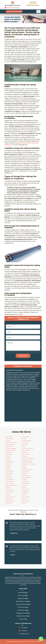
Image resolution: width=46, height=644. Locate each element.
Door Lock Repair (23, 596)
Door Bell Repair (23, 593)
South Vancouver (10, 491)
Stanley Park (25, 491)
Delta (24, 446)
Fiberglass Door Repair (23, 613)
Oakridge (24, 479)
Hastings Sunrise (10, 462)
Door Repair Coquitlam (13, 14)
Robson (24, 487)
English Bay (9, 452)
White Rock (9, 503)
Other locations (10, 481)
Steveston (9, 493)
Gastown (8, 456)
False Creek (9, 454)
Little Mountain (10, 472)
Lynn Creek (25, 472)
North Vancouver (10, 479)
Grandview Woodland (27, 458)
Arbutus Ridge (10, 439)
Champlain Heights (27, 441)
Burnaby (8, 441)
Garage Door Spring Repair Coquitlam (28, 14)
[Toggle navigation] (38, 12)
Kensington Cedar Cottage (29, 464)
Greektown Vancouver (28, 460)
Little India (9, 470)
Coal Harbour (25, 443)
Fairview (24, 452)
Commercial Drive (10, 445)
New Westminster (27, 477)
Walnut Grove (9, 499)
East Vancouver (26, 450)
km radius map (23, 407)
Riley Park (9, 487)
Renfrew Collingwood (11, 485)
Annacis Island (26, 437)
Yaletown (25, 503)
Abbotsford (9, 437)
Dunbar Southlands (11, 450)
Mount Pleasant (26, 476)
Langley (24, 468)
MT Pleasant (9, 477)
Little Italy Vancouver (27, 470)
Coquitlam (25, 445)
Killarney (24, 466)
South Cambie (26, 489)
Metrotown (9, 476)
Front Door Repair (23, 607)
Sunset (8, 495)
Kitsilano (8, 468)
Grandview (9, 458)
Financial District (26, 454)
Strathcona (25, 493)
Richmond (25, 485)
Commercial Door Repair (23, 604)
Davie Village (9, 446)
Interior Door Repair (23, 610)
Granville (8, 460)
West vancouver (26, 501)
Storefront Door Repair (23, 616)
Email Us (24, 631)
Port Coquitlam (10, 483)
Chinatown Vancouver (11, 443)
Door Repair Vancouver (22, 642)
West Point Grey (10, 501)
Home (6, 14)
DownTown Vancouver (28, 448)
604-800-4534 (24, 634)
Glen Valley (25, 456)
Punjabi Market (26, 483)
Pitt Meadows (26, 481)
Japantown (9, 464)
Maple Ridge (9, 474)
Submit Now (23, 356)
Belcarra (24, 439)
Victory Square (26, 497)
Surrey (24, 495)
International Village (27, 462)
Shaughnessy (9, 489)
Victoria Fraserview (11, 497)
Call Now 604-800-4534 (14, 12)
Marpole (24, 474)
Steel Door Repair (23, 598)
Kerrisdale (9, 466)
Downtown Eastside (11, 448)
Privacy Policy (23, 619)
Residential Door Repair (23, 601)
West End (25, 499)
